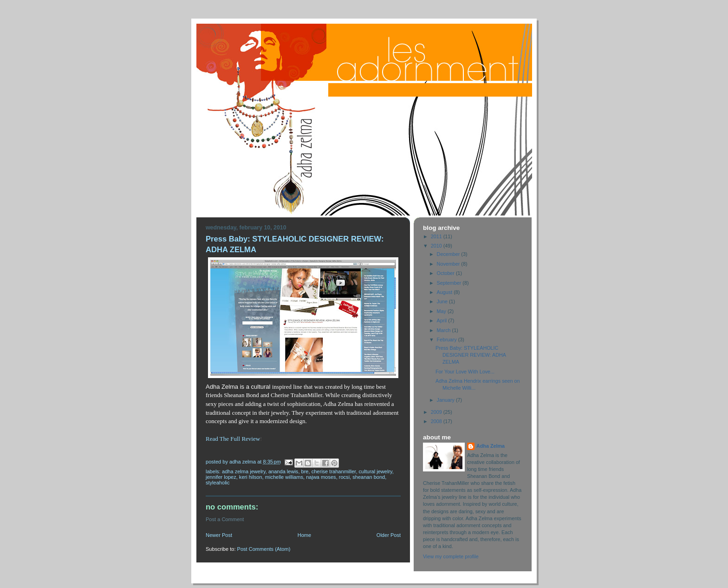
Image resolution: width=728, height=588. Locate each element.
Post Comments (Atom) (264, 549)
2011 (437, 236)
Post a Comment (225, 519)
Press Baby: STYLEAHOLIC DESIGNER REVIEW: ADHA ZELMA (471, 355)
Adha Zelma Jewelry (244, 471)
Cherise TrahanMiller (334, 471)
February (448, 340)
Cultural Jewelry (376, 471)
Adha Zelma (491, 446)
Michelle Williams (284, 477)
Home (304, 535)
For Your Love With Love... (465, 372)
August (445, 292)
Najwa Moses (321, 477)
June (443, 301)
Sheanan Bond (369, 477)
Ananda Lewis (283, 471)
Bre (305, 471)
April (443, 320)
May (442, 311)
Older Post (389, 535)
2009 (437, 412)
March (445, 330)
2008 (437, 421)
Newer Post (219, 535)
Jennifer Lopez (221, 477)
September (450, 283)
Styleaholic (218, 483)
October (446, 273)
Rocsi (344, 477)
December (449, 254)
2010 (437, 246)
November (449, 264)
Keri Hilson (251, 477)
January (446, 400)
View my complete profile (451, 556)
